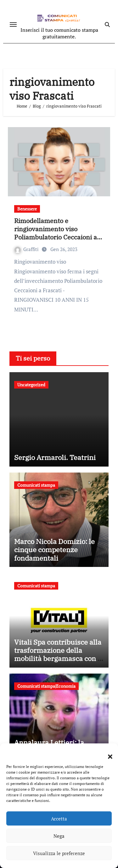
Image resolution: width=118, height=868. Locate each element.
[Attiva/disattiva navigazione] (13, 25)
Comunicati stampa (36, 485)
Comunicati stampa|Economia (46, 686)
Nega (59, 836)
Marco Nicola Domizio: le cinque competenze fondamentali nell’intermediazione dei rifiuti (54, 558)
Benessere (27, 209)
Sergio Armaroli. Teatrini (55, 457)
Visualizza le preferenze (59, 853)
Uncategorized (31, 385)
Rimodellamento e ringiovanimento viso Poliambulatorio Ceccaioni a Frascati (56, 233)
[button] (107, 753)
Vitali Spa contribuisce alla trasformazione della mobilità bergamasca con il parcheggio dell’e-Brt (58, 654)
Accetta (59, 819)
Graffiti (27, 249)
